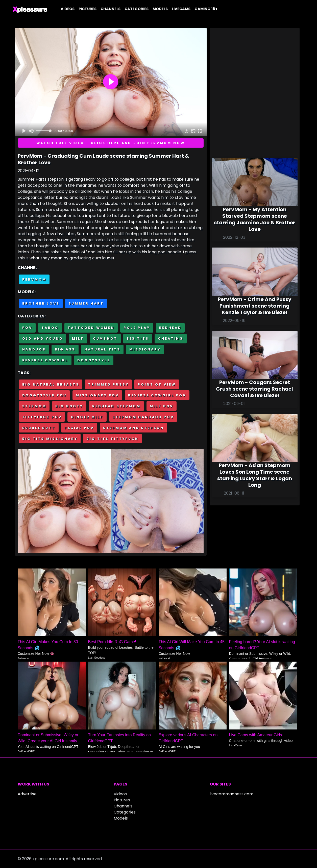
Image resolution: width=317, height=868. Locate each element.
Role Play (137, 328)
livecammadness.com (231, 794)
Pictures (88, 9)
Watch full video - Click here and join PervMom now (111, 143)
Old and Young (43, 338)
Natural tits (102, 349)
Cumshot (105, 338)
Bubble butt (39, 428)
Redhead (170, 328)
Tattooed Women (91, 328)
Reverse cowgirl (45, 360)
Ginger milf (87, 417)
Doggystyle (94, 360)
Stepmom (34, 406)
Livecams (181, 9)
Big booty (69, 406)
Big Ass (65, 349)
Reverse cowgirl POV (157, 395)
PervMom (34, 279)
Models (160, 9)
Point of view (157, 384)
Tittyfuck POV (42, 417)
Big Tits (138, 338)
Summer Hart (86, 303)
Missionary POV (97, 395)
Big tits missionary (50, 439)
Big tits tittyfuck (112, 439)
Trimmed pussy (108, 384)
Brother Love (41, 303)
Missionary (145, 349)
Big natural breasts (51, 384)
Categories (137, 9)
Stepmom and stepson (133, 428)
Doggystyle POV (45, 395)
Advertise (27, 794)
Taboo (50, 328)
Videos (68, 9)
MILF (78, 338)
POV (27, 328)
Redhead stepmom (116, 406)
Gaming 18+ (206, 9)
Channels (111, 9)
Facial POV (79, 428)
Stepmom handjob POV (143, 417)
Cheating (171, 338)
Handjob (34, 349)
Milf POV (162, 406)
